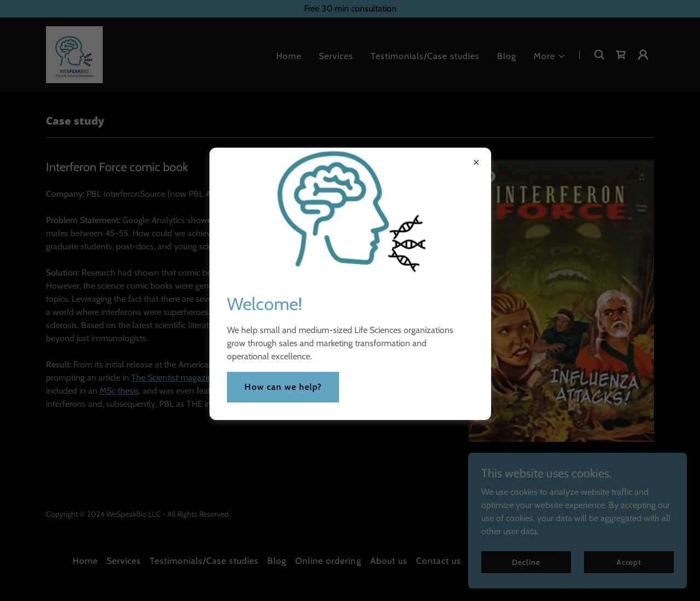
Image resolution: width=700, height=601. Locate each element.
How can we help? (283, 387)
